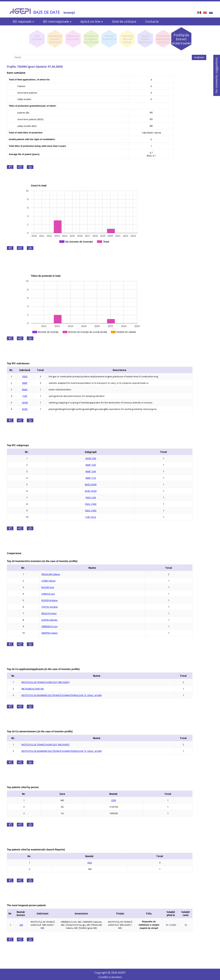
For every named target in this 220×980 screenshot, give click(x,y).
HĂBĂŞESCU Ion (49, 626)
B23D (25, 409)
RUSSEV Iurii (48, 587)
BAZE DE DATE (47, 12)
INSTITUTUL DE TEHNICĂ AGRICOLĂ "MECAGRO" (46, 682)
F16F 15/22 (91, 517)
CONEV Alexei (48, 581)
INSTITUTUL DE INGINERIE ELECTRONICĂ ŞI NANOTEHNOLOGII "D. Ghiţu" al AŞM (62, 695)
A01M (25, 403)
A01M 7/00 (91, 458)
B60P (25, 383)
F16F (25, 396)
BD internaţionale (57, 21)
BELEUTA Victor (49, 613)
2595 (114, 800)
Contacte (152, 21)
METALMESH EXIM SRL (33, 689)
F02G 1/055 (91, 511)
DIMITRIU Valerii (49, 633)
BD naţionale (23, 21)
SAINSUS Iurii (48, 594)
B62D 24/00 (91, 484)
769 (21, 925)
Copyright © (103, 973)
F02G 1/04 (91, 497)
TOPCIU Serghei (50, 607)
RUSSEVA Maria (49, 600)
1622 (90, 863)
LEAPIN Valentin (49, 620)
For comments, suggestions (216, 75)
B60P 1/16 (91, 478)
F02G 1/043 (91, 504)
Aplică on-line (92, 21)
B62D (25, 389)
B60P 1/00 (91, 465)
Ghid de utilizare (124, 21)
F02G (25, 376)
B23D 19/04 (91, 491)
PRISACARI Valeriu (51, 574)
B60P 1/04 (91, 471)
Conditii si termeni (110, 977)
